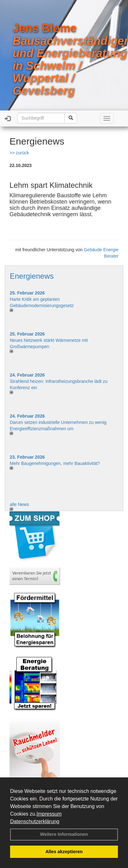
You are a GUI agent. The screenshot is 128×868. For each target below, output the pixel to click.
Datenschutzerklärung (35, 821)
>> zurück (19, 153)
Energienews (32, 276)
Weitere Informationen (64, 834)
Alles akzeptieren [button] (64, 852)
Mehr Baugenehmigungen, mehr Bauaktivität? (55, 463)
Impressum (49, 814)
